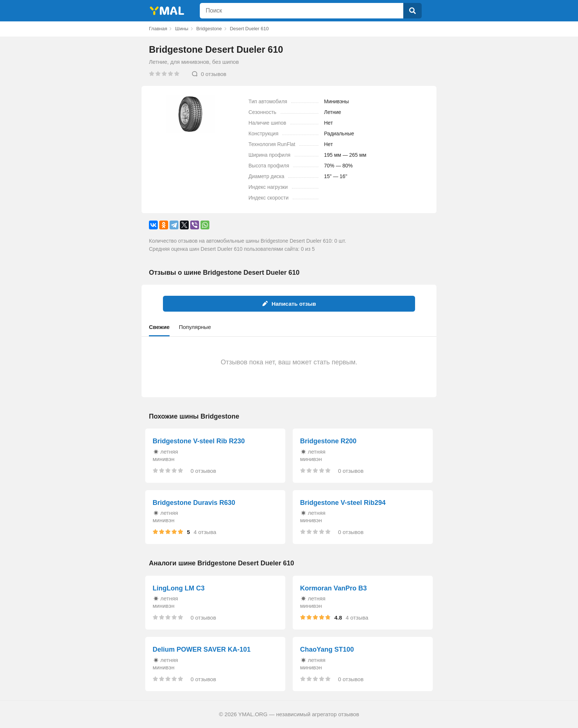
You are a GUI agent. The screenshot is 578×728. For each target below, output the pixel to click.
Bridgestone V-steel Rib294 (343, 503)
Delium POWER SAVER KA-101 (202, 649)
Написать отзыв (289, 304)
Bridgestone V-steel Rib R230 (199, 441)
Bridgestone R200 (328, 441)
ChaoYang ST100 (327, 649)
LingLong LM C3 (179, 588)
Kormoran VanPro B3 (333, 588)
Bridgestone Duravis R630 (194, 503)
